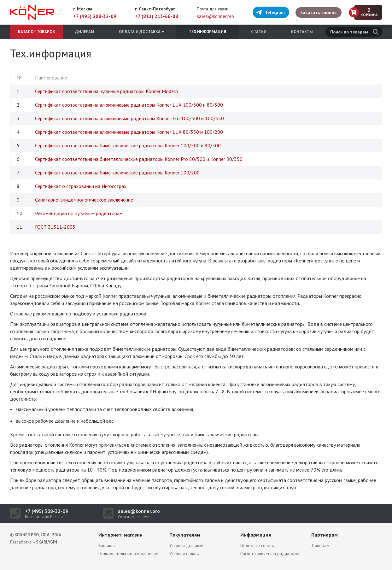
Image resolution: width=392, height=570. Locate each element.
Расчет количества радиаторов (270, 554)
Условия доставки (186, 545)
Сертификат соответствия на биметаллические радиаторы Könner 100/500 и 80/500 (128, 145)
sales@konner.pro (215, 16)
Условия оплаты (184, 554)
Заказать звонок (319, 12)
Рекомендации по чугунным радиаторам (79, 213)
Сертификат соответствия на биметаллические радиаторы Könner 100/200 (117, 173)
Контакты (302, 32)
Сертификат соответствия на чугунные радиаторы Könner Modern (106, 91)
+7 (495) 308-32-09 (95, 16)
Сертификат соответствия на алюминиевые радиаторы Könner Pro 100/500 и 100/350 (129, 118)
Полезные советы (257, 545)
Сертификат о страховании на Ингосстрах (81, 186)
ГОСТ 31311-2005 (55, 227)
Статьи (259, 32)
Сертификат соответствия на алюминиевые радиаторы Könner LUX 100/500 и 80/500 (129, 105)
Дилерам (85, 32)
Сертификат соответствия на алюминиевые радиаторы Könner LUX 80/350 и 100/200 (129, 132)
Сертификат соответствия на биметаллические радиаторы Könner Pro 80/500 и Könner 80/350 (139, 159)
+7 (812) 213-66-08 (157, 16)
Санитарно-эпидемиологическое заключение (84, 200)
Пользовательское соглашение (128, 554)
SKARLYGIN (47, 542)
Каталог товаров (36, 32)
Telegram (270, 12)
